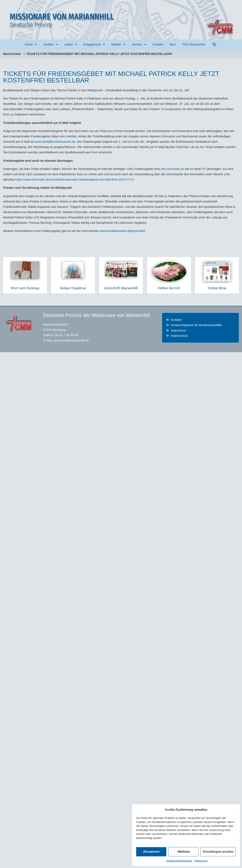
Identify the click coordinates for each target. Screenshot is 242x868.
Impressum (201, 861)
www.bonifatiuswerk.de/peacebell (122, 231)
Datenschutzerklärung (179, 861)
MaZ (173, 44)
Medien (118, 45)
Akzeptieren (151, 852)
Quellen (51, 45)
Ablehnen (184, 852)
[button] (215, 44)
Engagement (94, 45)
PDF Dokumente (194, 44)
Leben (71, 45)
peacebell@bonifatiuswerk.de (55, 142)
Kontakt (158, 44)
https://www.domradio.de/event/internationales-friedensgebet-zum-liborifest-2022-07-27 (75, 179)
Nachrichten (12, 54)
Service (139, 45)
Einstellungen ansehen (218, 852)
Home (31, 45)
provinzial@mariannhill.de (71, 340)
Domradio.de (175, 169)
